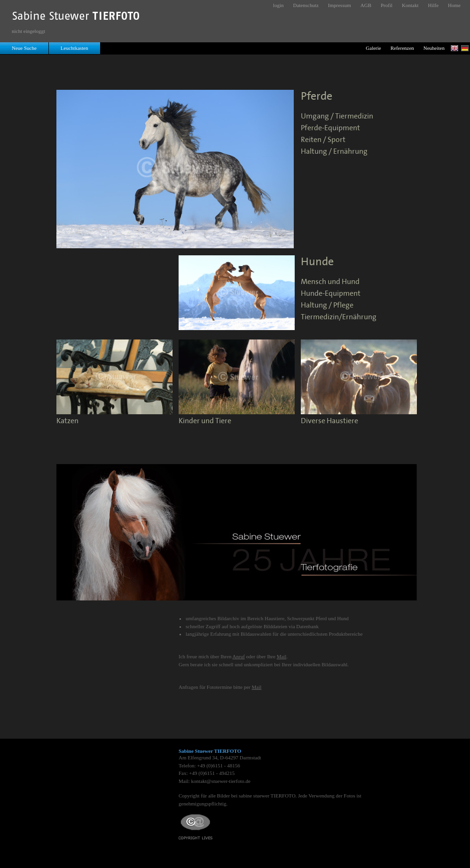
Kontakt (410, 5)
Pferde (317, 96)
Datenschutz (305, 5)
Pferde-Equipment (330, 128)
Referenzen (402, 48)
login (278, 5)
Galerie (373, 48)
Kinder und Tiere (205, 421)
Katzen (67, 421)
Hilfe (434, 5)
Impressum (340, 5)
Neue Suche (24, 48)
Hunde (317, 262)
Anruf (239, 656)
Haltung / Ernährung (334, 152)
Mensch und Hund (330, 282)
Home (454, 5)
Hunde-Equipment (331, 294)
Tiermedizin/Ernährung (339, 317)
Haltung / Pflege (327, 305)
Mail (282, 656)
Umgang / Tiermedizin (337, 116)
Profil (387, 5)
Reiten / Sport (323, 140)
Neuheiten (434, 48)
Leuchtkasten (74, 48)
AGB (366, 5)
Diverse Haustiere (329, 421)
